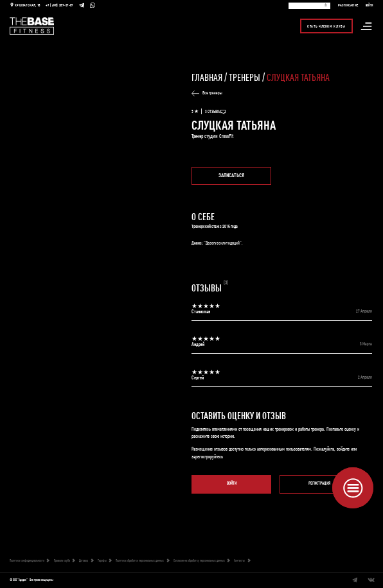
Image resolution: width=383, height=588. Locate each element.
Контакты (242, 561)
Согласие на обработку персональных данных (202, 561)
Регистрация (319, 484)
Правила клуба (65, 561)
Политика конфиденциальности (30, 561)
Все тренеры (207, 93)
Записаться (231, 176)
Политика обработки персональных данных (142, 561)
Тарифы (105, 561)
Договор (86, 561)
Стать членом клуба (326, 26)
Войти (232, 484)
